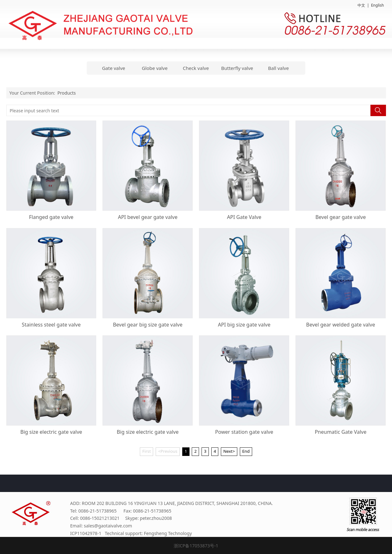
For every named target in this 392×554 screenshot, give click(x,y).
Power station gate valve (244, 432)
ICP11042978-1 (86, 533)
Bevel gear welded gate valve (341, 325)
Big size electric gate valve (51, 432)
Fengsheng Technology (168, 533)
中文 (361, 5)
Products (66, 93)
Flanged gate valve (51, 217)
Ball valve (278, 68)
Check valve (196, 68)
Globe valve (155, 68)
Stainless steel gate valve (51, 325)
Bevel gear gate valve (341, 217)
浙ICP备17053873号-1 (196, 546)
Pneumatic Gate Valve (341, 432)
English (378, 5)
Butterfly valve (237, 68)
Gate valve (113, 68)
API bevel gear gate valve (148, 217)
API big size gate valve (244, 325)
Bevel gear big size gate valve (148, 325)
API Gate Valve (244, 217)
